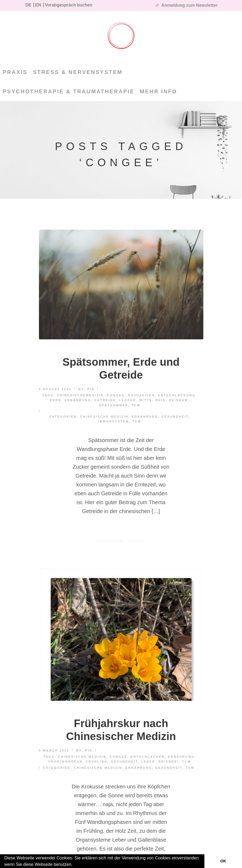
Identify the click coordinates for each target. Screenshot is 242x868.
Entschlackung (177, 395)
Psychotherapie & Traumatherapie (68, 91)
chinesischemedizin (80, 395)
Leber (148, 762)
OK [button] (223, 861)
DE (28, 5)
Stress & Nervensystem (78, 72)
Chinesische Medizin (104, 417)
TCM (136, 405)
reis (161, 400)
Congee (116, 395)
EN (38, 5)
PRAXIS (15, 72)
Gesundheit (175, 417)
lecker (127, 400)
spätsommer (114, 405)
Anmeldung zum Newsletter (190, 5)
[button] (75, 865)
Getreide (105, 400)
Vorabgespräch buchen (69, 5)
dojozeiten (141, 395)
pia (91, 389)
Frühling (97, 762)
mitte (146, 400)
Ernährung (78, 400)
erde (56, 400)
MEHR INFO (158, 91)
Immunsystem (114, 421)
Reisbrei (169, 762)
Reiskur (178, 400)
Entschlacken (148, 757)
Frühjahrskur (66, 762)
